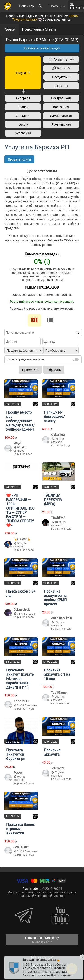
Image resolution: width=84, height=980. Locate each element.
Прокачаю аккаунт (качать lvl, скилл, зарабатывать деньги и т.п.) (20, 679)
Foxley (18, 773)
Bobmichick (22, 609)
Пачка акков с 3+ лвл (21, 594)
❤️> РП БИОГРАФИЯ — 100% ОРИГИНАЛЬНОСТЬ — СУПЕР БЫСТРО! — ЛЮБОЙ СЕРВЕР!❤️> (20, 510)
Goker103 (58, 435)
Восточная (61, 107)
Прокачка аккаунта (52, 752)
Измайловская (61, 116)
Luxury (23, 124)
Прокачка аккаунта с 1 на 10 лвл (57, 674)
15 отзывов (58, 524)
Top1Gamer (59, 693)
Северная (23, 98)
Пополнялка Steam (39, 29)
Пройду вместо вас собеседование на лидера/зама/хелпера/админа (21, 421)
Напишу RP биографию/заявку (54, 417)
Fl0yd (17, 443)
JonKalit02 (21, 847)
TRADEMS (58, 518)
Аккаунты (61, 60)
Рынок (9, 29)
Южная (23, 107)
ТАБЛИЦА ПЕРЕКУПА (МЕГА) (53, 500)
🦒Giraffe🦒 (22, 539)
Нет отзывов (20, 449)
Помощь (58, 6)
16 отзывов (20, 545)
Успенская (23, 133)
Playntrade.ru (32, 889)
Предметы (61, 77)
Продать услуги (19, 159)
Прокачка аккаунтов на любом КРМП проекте (55, 598)
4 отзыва (29, 614)
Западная (23, 116)
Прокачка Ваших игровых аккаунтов (20, 829)
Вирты (61, 68)
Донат (61, 86)
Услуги (23, 73)
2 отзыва (31, 705)
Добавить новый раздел (42, 48)
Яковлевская (61, 124)
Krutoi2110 (21, 701)
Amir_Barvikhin (61, 618)
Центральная (61, 98)
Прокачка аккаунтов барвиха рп (16, 754)
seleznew (57, 768)
